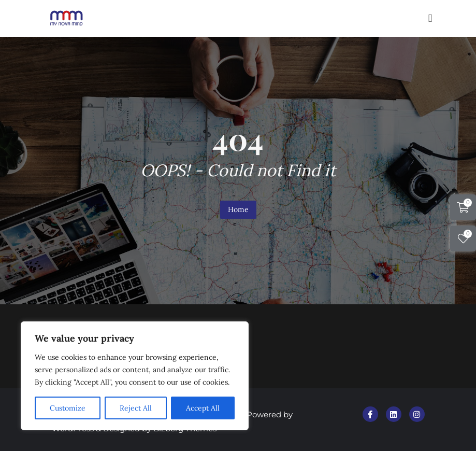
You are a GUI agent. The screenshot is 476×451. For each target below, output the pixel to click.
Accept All (203, 408)
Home (238, 209)
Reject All (136, 408)
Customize (68, 408)
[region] (135, 376)
